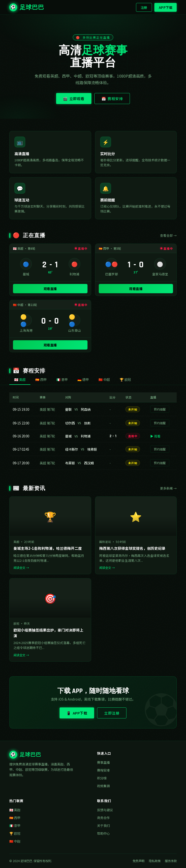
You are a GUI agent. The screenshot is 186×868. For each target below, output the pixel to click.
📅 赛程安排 (112, 99)
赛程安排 (103, 770)
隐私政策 (155, 861)
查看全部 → (168, 235)
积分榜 (102, 778)
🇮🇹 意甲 (15, 826)
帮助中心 (103, 833)
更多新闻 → (168, 488)
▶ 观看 (155, 436)
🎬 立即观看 (74, 99)
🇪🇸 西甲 (15, 818)
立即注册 (112, 713)
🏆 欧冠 (15, 833)
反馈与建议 (105, 810)
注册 (144, 7)
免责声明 (138, 861)
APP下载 (166, 7)
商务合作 (103, 818)
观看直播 (50, 289)
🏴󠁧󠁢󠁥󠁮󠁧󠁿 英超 (15, 810)
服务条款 (171, 861)
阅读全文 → (21, 568)
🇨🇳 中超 (15, 841)
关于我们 (103, 826)
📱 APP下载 (77, 713)
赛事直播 (103, 762)
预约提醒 (160, 409)
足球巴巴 (27, 7)
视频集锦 (103, 786)
